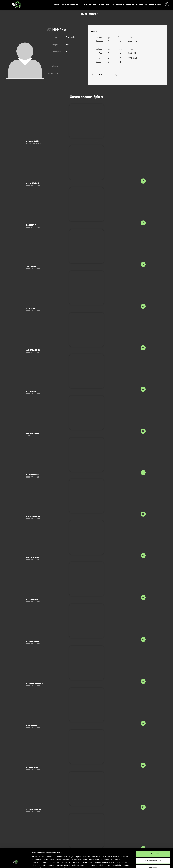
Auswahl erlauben (153, 846)
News (57, 5)
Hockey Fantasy (106, 5)
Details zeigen (128, 863)
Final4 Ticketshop (125, 5)
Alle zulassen (153, 839)
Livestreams (155, 5)
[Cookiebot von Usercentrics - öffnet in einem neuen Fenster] (16, 863)
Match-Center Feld (71, 5)
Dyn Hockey (142, 5)
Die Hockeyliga (89, 5)
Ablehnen (153, 853)
